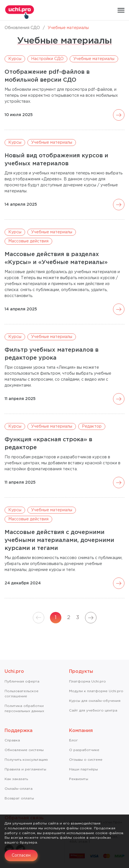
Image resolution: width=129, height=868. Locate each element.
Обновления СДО (22, 28)
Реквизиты (79, 779)
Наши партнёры (83, 769)
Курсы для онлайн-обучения (95, 701)
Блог (73, 740)
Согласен (21, 855)
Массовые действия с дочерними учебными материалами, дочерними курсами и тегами (59, 540)
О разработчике (84, 750)
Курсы (15, 59)
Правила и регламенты (25, 769)
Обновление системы (24, 750)
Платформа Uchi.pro (87, 682)
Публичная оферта (22, 682)
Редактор (92, 426)
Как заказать (16, 779)
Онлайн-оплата (19, 789)
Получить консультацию (26, 760)
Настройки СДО (47, 59)
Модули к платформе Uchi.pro (96, 691)
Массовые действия (28, 241)
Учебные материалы (94, 59)
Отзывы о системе (86, 760)
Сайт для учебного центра (93, 711)
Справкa (12, 740)
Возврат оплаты (19, 798)
